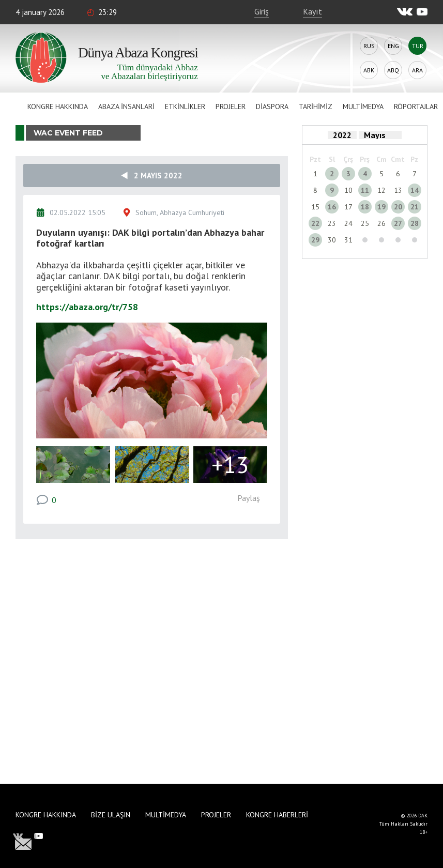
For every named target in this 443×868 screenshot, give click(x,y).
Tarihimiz (316, 106)
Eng (393, 46)
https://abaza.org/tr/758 (87, 307)
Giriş (262, 11)
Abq (393, 70)
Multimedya (363, 106)
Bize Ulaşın (111, 815)
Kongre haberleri (277, 815)
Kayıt (312, 11)
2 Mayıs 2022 (152, 176)
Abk (369, 70)
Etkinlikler (185, 106)
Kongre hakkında (58, 106)
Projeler (231, 106)
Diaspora (272, 106)
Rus (369, 46)
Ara (417, 70)
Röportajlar (416, 106)
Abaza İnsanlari (126, 106)
